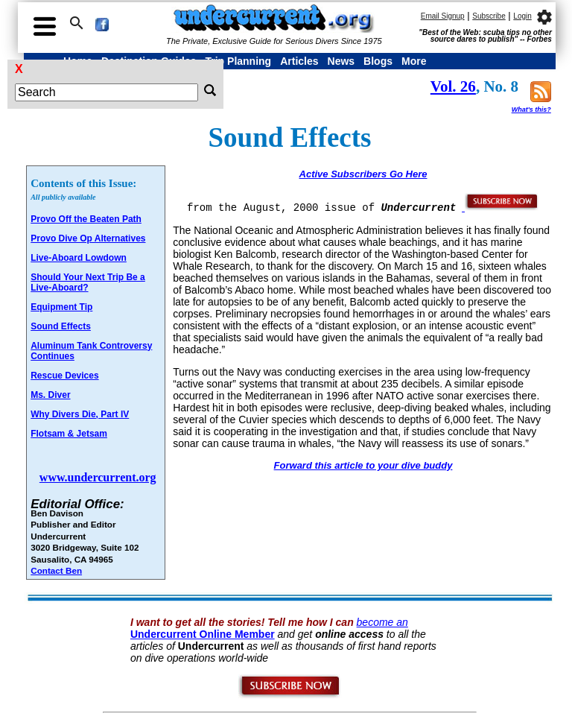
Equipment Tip (61, 307)
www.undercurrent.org (98, 477)
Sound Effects (61, 326)
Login (522, 16)
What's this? (531, 110)
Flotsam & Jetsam (69, 434)
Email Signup (443, 16)
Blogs (378, 61)
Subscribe (489, 16)
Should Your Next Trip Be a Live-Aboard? (88, 282)
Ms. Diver (50, 395)
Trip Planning (238, 61)
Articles (299, 61)
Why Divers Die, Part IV (80, 414)
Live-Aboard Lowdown (79, 258)
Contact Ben (56, 570)
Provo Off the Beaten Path (86, 219)
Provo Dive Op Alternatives (88, 238)
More (414, 61)
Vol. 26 (453, 86)
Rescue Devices (64, 376)
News (341, 61)
